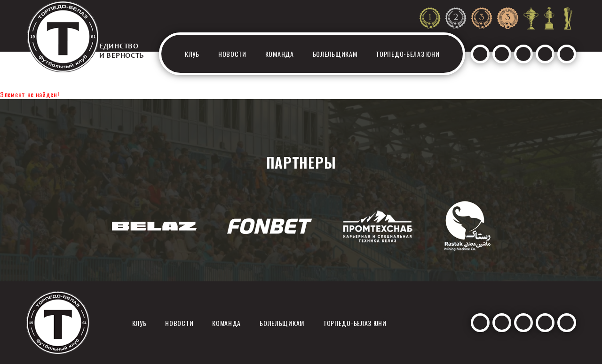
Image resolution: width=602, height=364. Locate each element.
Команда (280, 54)
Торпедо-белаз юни (408, 54)
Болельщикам (335, 54)
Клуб (192, 54)
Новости (232, 54)
